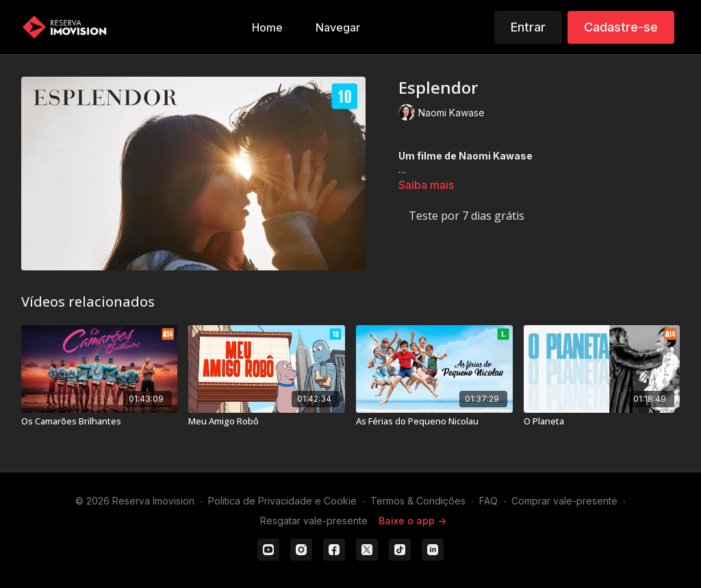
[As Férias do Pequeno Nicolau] (434, 422)
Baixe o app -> (412, 521)
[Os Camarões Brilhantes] (100, 422)
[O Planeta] (602, 422)
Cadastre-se (621, 27)
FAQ (488, 501)
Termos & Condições (418, 501)
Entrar (528, 27)
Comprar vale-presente (564, 501)
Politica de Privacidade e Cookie (282, 501)
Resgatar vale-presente (314, 521)
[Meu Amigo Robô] (267, 422)
